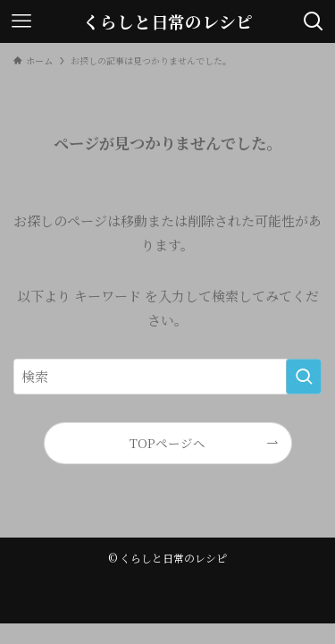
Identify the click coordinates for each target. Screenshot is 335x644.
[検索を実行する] (304, 377)
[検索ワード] (167, 377)
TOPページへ (167, 443)
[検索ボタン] (314, 21)
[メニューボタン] (21, 21)
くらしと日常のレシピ (168, 22)
